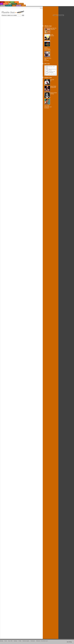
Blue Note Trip (53, 29)
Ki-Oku (52, 35)
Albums (17, 2)
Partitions (14, 4)
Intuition (47, 49)
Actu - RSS (10, 641)
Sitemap (2, 641)
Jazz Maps (3, 6)
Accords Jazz (9, 6)
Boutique (15, 641)
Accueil (2, 2)
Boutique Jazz (20, 4)
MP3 (1, 4)
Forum (14, 6)
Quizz (10, 4)
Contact (23, 6)
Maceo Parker (53, 87)
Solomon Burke (54, 93)
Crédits (20, 641)
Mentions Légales (26, 641)
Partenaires (33, 641)
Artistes (12, 2)
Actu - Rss (19, 6)
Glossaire (6, 4)
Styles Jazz (7, 2)
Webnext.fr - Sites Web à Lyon (42, 641)
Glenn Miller (48, 107)
